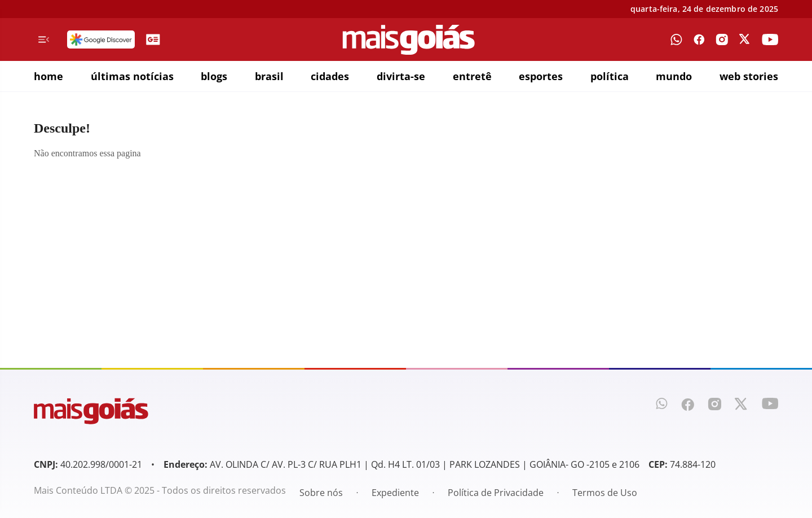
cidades (330, 76)
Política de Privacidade (496, 493)
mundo (674, 76)
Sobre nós (321, 493)
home (48, 76)
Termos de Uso (605, 493)
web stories (749, 76)
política (610, 76)
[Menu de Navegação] (44, 39)
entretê (472, 76)
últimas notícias (132, 76)
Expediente (395, 493)
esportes (541, 76)
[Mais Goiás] (409, 40)
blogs (214, 76)
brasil (269, 76)
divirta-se (401, 76)
